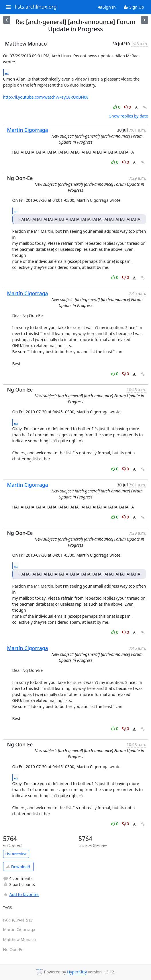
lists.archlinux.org (36, 7)
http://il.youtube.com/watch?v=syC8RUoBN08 (46, 97)
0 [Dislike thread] (128, 107)
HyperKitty (77, 972)
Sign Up (134, 7)
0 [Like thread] (117, 107)
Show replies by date (129, 116)
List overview (16, 854)
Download (18, 867)
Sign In (107, 7)
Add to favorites (21, 894)
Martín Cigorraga (28, 130)
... (7, 72)
